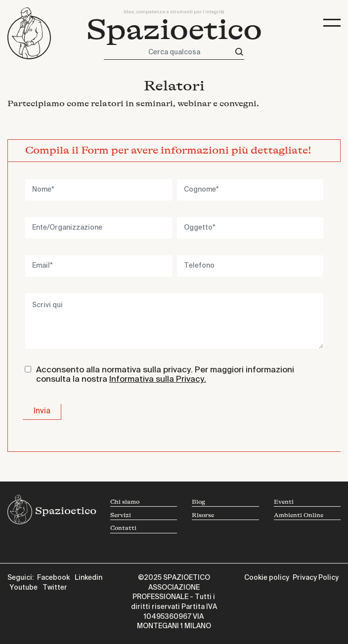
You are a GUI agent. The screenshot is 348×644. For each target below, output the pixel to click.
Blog (198, 502)
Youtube (23, 588)
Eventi (284, 502)
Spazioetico (174, 30)
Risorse (203, 515)
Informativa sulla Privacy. (158, 380)
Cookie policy (267, 578)
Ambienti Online (299, 515)
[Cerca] (239, 52)
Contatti (123, 528)
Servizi (121, 515)
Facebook (53, 578)
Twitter (55, 588)
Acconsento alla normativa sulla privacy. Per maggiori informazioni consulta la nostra (165, 375)
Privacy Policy (316, 578)
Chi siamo (125, 502)
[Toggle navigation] (332, 23)
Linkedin (88, 578)
